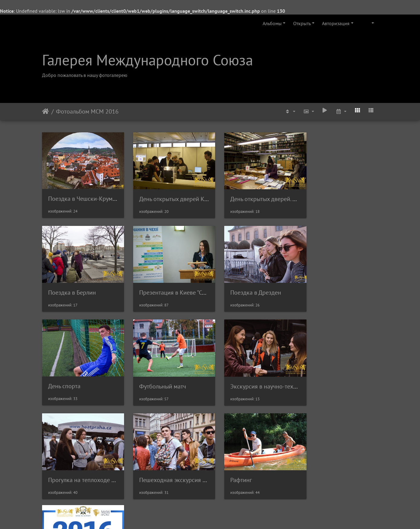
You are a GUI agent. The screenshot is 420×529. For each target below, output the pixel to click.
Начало (46, 111)
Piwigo (218, 516)
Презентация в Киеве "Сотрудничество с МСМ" (110, 286)
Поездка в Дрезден (160, 286)
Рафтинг (318, 376)
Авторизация (336, 23)
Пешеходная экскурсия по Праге (264, 376)
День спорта (237, 286)
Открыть (302, 23)
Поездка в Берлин (331, 196)
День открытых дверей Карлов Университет (192, 196)
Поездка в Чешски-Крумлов (85, 195)
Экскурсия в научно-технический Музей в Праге (112, 376)
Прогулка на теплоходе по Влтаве (179, 376)
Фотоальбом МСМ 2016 (87, 111)
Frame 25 (59, 461)
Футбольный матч (330, 286)
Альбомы (272, 23)
